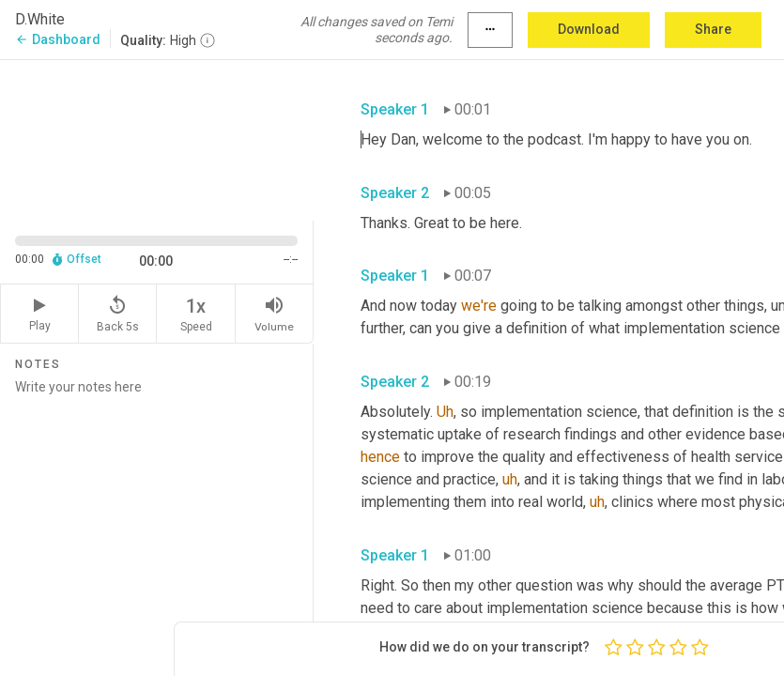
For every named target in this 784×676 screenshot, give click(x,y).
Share (713, 29)
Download (589, 29)
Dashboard (58, 39)
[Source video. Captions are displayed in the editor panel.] (157, 138)
